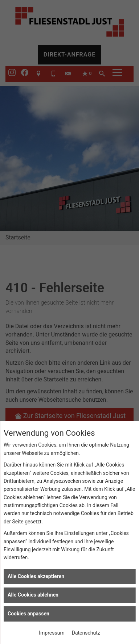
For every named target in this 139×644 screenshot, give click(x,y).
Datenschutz (86, 633)
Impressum (52, 633)
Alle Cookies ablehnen (33, 595)
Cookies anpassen (28, 614)
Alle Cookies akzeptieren (36, 576)
